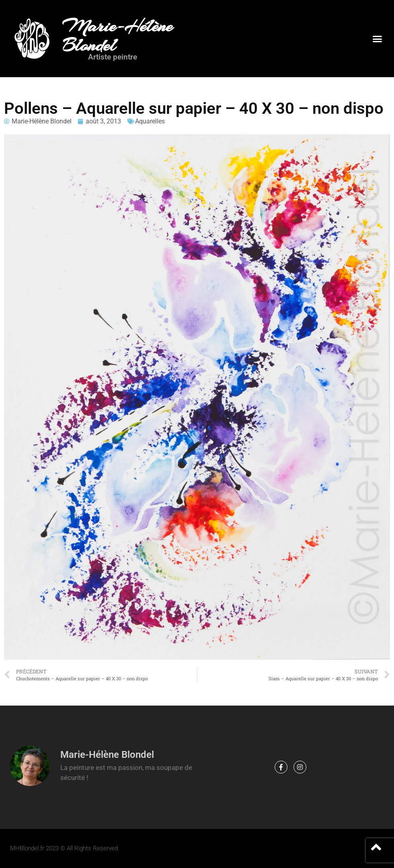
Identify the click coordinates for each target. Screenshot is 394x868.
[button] (377, 39)
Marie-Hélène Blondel (117, 36)
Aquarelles (150, 121)
